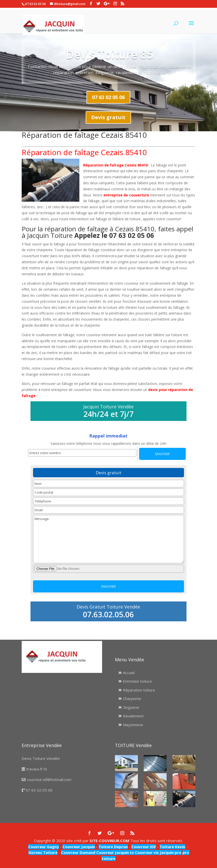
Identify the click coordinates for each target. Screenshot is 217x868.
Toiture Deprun (113, 847)
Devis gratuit (108, 117)
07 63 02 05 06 (108, 97)
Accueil (129, 673)
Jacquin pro (170, 852)
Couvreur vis (146, 852)
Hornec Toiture (43, 852)
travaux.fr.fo (37, 769)
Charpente (132, 699)
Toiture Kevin (172, 847)
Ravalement (133, 716)
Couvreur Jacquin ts (115, 852)
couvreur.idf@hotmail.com (49, 779)
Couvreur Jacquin (79, 847)
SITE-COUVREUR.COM (109, 841)
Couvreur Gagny (44, 847)
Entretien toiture (137, 681)
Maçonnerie (133, 725)
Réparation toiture (139, 690)
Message (109, 539)
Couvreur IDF (144, 847)
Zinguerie (131, 707)
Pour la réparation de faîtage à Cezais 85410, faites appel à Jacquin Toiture (107, 232)
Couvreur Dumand (78, 852)
